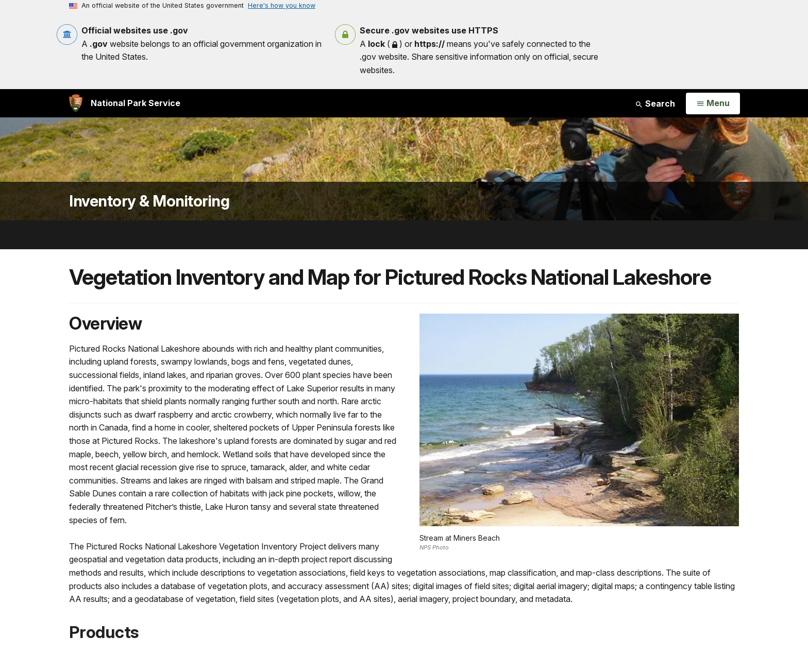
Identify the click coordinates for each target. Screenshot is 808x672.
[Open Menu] (713, 104)
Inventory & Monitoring (149, 201)
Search (655, 104)
